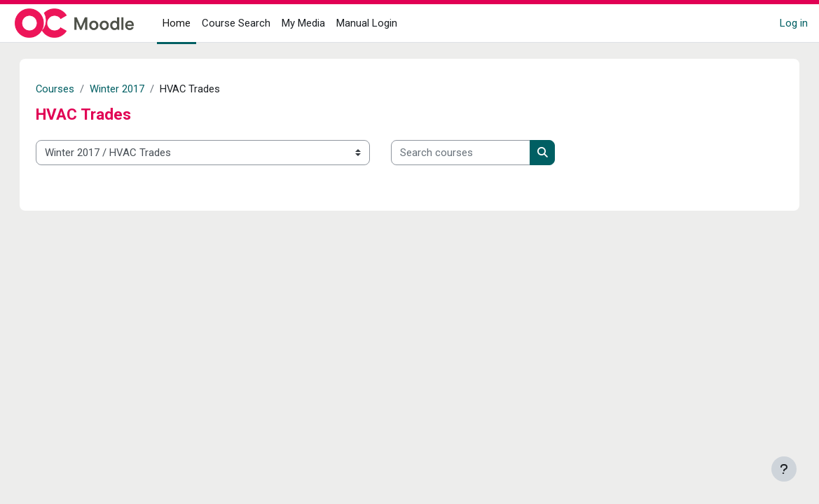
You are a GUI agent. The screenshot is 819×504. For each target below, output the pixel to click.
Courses (69, 89)
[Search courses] (475, 153)
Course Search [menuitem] (236, 23)
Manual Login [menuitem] (367, 23)
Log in (794, 23)
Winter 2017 (132, 89)
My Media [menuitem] (303, 23)
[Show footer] (784, 469)
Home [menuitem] (177, 23)
